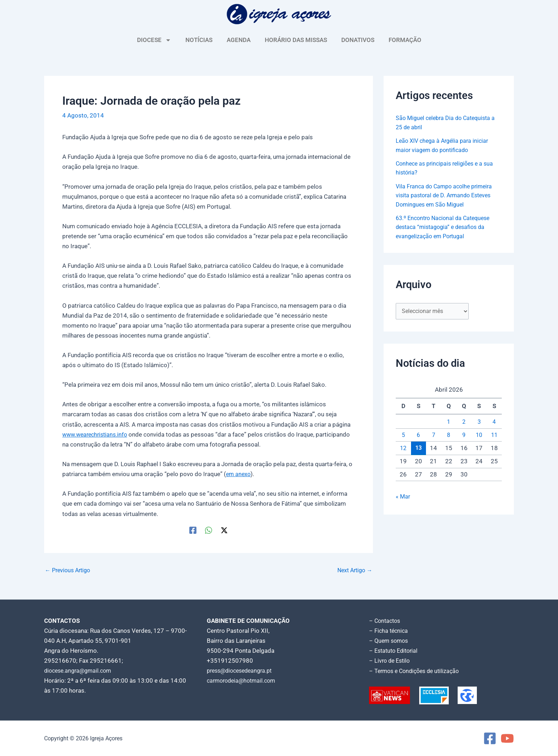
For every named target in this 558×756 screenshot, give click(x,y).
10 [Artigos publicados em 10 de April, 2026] (479, 436)
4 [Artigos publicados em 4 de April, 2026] (494, 423)
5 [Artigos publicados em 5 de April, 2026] (403, 436)
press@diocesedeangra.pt (242, 671)
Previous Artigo (69, 570)
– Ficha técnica (389, 631)
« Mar (403, 497)
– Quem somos (390, 641)
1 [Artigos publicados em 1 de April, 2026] (449, 423)
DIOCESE (154, 40)
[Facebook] (193, 530)
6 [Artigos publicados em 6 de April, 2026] (418, 436)
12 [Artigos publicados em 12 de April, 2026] (403, 449)
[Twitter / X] (224, 530)
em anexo (239, 474)
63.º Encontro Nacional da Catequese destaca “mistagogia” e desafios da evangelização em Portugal (446, 227)
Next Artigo (353, 570)
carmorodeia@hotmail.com (244, 681)
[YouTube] (507, 738)
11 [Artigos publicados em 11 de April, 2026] (494, 436)
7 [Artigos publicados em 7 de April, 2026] (433, 436)
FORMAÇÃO (405, 40)
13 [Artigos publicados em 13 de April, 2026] (418, 449)
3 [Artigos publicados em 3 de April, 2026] (479, 423)
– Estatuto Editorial (395, 651)
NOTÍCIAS (199, 40)
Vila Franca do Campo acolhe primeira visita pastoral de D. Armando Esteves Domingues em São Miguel (447, 195)
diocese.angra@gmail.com (80, 671)
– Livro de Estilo (391, 661)
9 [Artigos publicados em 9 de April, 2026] (464, 436)
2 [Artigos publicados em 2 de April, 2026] (464, 423)
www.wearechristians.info (97, 434)
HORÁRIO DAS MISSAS (296, 40)
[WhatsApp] (209, 530)
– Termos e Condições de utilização (417, 671)
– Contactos (386, 621)
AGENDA (239, 40)
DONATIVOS (358, 40)
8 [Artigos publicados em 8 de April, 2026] (449, 436)
